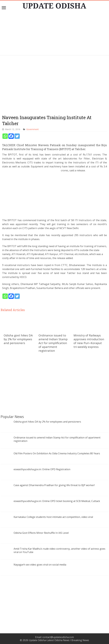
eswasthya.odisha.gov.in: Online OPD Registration (42, 469)
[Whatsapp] (5, 136)
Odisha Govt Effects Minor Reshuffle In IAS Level (41, 533)
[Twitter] (17, 136)
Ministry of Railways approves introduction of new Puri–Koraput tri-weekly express (89, 341)
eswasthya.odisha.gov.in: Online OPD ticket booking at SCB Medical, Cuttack (57, 501)
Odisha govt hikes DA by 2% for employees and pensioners (18, 339)
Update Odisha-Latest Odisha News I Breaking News (59, 640)
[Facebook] (11, 136)
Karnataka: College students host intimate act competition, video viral (53, 517)
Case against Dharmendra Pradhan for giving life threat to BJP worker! (54, 485)
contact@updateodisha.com (58, 637)
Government (32, 129)
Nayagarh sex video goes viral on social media (40, 565)
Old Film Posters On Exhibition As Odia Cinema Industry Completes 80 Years (57, 453)
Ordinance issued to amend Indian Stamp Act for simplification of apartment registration (53, 343)
